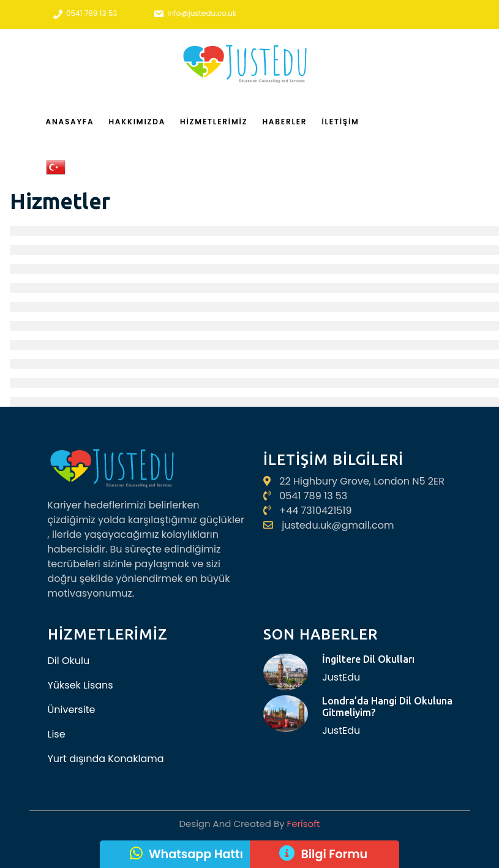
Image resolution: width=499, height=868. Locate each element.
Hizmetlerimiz (214, 122)
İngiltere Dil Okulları (368, 659)
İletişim (340, 122)
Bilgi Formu (334, 854)
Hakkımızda (137, 122)
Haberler (284, 122)
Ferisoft (302, 824)
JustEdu (341, 677)
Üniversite (72, 710)
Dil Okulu (69, 661)
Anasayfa (70, 122)
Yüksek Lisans (81, 685)
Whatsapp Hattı (196, 854)
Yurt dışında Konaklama (106, 759)
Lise (57, 734)
